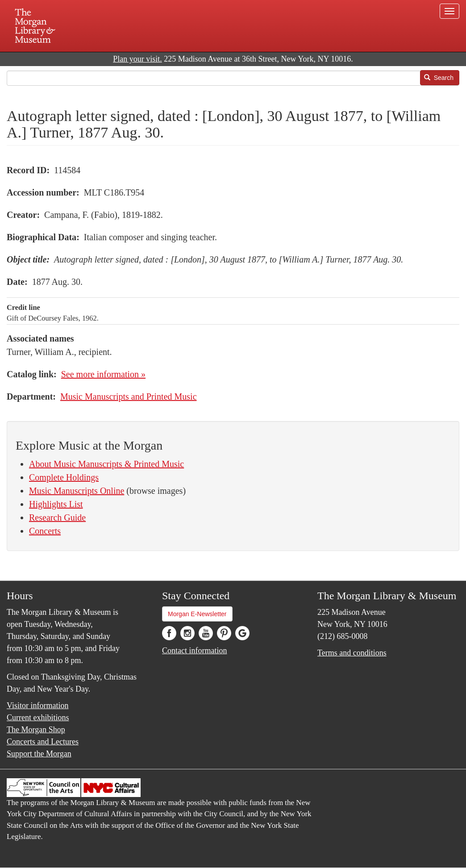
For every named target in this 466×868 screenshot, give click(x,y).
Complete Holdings (64, 477)
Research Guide (57, 517)
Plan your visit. (137, 59)
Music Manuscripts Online (77, 491)
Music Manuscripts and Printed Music (129, 396)
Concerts (45, 531)
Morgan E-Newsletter (197, 614)
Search (439, 78)
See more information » (103, 374)
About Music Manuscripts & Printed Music (106, 464)
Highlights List (56, 504)
